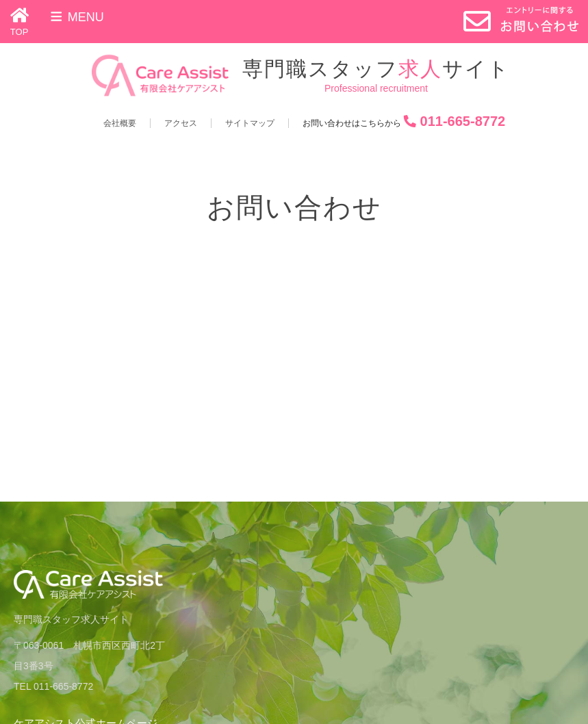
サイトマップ (250, 123)
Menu (76, 17)
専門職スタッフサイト (376, 69)
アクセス (181, 123)
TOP (20, 32)
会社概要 (120, 123)
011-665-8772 (463, 121)
